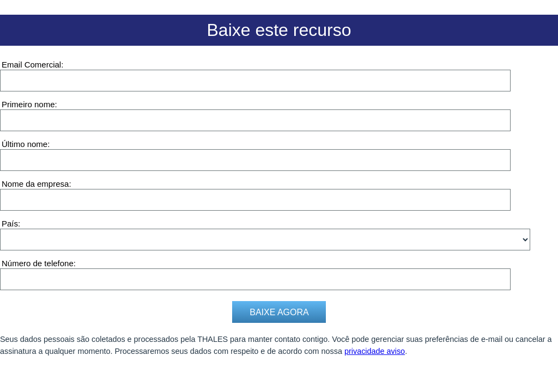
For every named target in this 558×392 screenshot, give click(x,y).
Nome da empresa (35, 184)
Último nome (25, 144)
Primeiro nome (28, 104)
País (10, 223)
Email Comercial (31, 65)
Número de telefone (38, 263)
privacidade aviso (375, 351)
